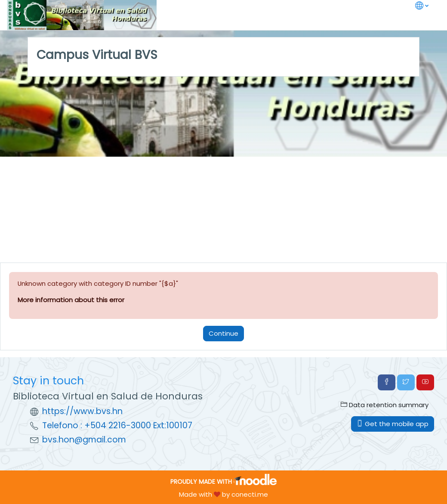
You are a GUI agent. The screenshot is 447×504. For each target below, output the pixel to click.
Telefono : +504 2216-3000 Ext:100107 (117, 425)
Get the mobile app (393, 424)
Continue (223, 333)
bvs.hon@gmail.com (84, 440)
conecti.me (250, 494)
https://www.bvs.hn (82, 411)
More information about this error (71, 300)
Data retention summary (385, 405)
